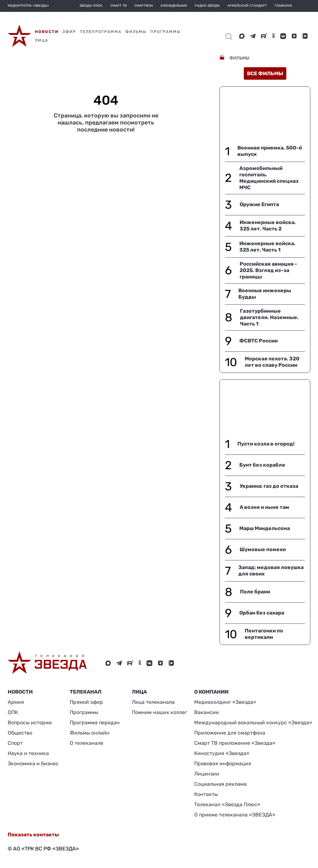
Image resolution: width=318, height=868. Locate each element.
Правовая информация (223, 764)
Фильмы (239, 58)
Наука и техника (28, 753)
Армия (16, 702)
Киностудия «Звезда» (222, 753)
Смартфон (144, 6)
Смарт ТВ (119, 6)
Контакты (206, 794)
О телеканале (87, 743)
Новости (20, 692)
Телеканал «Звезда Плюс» (227, 804)
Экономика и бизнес (33, 764)
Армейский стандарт (247, 6)
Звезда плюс (91, 6)
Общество (20, 733)
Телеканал (86, 692)
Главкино (283, 6)
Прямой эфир (86, 702)
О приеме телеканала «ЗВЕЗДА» (235, 815)
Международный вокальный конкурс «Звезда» (253, 723)
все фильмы (265, 73)
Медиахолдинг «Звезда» (225, 702)
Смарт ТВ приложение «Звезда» (235, 743)
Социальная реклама (220, 784)
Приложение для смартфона (230, 733)
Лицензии (207, 774)
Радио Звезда (207, 6)
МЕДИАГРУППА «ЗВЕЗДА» (28, 6)
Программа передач (95, 723)
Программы (84, 712)
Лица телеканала (153, 702)
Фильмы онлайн (90, 733)
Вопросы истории (30, 723)
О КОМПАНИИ (211, 692)
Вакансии (207, 712)
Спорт (15, 743)
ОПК (13, 712)
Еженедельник (174, 6)
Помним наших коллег (159, 712)
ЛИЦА (139, 692)
